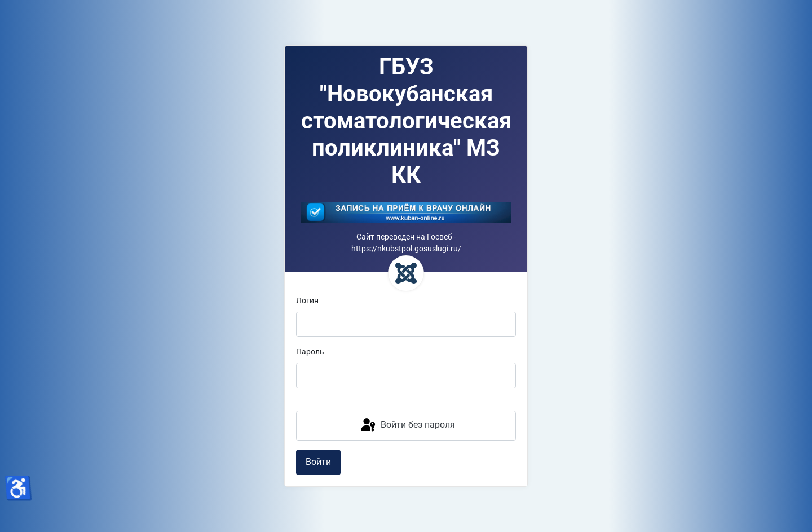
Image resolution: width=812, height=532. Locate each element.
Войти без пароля (407, 425)
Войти (318, 462)
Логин (307, 301)
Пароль (310, 352)
